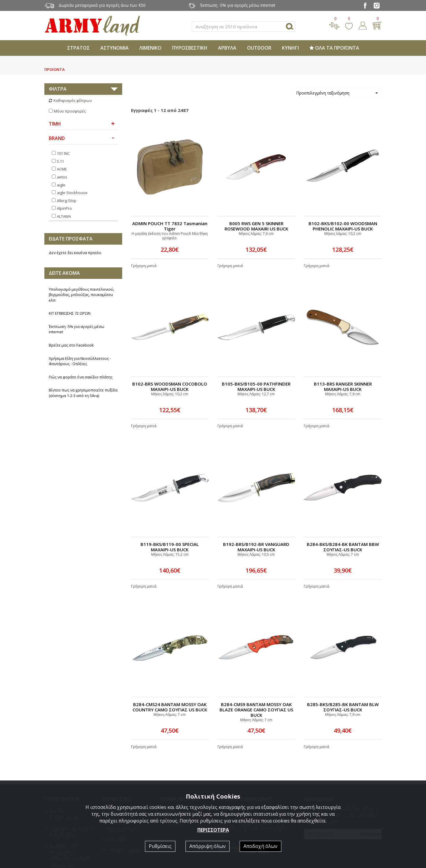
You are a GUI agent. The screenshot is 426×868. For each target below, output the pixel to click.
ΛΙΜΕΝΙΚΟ (150, 48)
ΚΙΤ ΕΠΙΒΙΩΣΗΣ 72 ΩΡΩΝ (70, 239)
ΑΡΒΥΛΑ (227, 48)
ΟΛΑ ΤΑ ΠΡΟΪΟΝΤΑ (334, 48)
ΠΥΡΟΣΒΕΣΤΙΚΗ (190, 48)
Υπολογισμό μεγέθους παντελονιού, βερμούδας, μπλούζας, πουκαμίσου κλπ (82, 221)
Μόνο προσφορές (70, 111)
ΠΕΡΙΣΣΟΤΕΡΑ (213, 830)
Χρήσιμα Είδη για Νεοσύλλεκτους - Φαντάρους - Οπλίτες (80, 287)
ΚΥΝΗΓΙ (290, 48)
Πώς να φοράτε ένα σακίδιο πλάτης (81, 303)
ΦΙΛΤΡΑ (58, 89)
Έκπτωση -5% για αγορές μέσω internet (77, 255)
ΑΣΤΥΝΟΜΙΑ (114, 48)
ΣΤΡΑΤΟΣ (78, 48)
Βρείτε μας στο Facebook (71, 271)
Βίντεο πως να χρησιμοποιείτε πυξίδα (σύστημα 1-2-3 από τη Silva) (83, 319)
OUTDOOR (259, 48)
